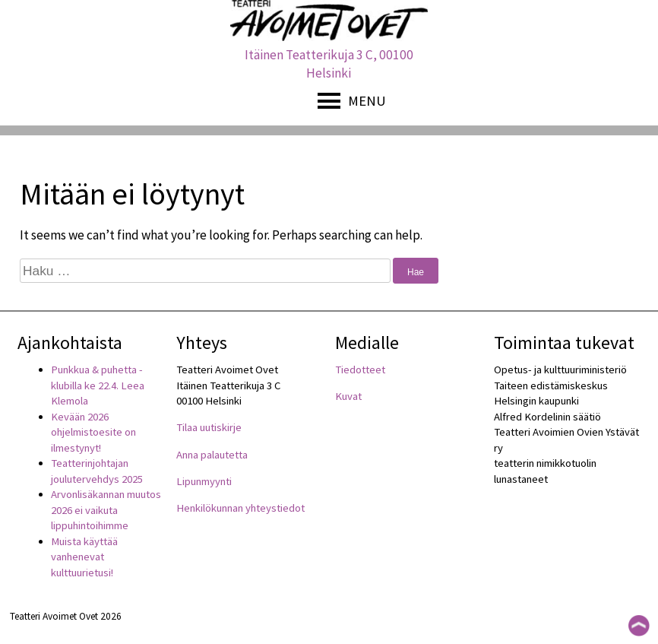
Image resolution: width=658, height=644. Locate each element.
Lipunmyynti (204, 481)
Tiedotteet (360, 370)
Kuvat (348, 396)
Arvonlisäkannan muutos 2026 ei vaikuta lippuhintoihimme (106, 510)
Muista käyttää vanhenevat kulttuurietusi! (84, 557)
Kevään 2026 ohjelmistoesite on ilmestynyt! (93, 432)
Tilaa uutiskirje (209, 427)
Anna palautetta (212, 455)
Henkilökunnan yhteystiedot (240, 508)
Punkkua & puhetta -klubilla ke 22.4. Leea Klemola (98, 385)
